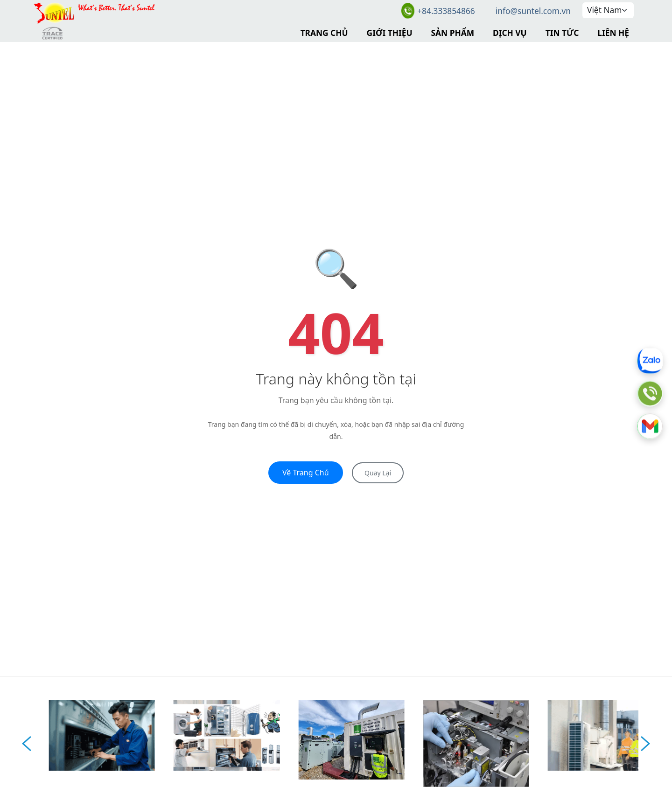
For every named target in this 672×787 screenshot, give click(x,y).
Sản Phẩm (453, 33)
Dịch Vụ (510, 33)
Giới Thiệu (390, 33)
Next (645, 744)
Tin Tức (562, 33)
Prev (27, 744)
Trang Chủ (324, 33)
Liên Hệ (613, 33)
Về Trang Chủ (306, 473)
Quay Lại (378, 473)
